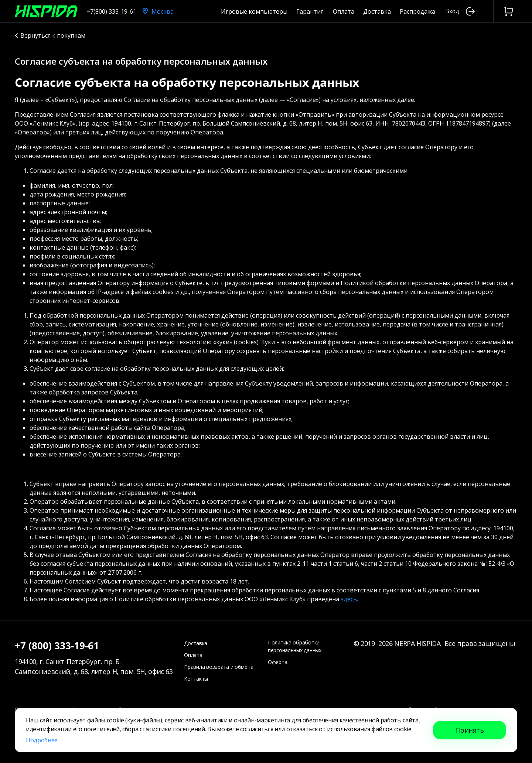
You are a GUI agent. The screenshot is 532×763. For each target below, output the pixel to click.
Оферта (277, 662)
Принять (469, 730)
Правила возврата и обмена (219, 667)
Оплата (344, 11)
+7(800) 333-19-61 (111, 11)
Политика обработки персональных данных (295, 646)
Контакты (196, 679)
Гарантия (310, 11)
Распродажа (417, 11)
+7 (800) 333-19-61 (57, 646)
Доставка (377, 11)
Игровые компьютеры (254, 11)
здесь (349, 599)
